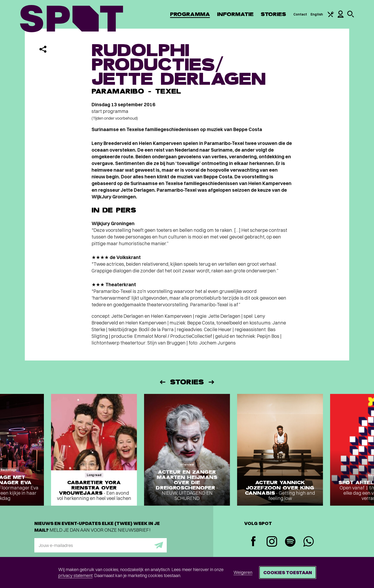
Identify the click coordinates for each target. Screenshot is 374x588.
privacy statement (75, 575)
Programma (190, 14)
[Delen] (43, 49)
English (317, 14)
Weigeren (243, 572)
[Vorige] (162, 382)
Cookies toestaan (288, 572)
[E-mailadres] (101, 545)
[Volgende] (212, 382)
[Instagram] (272, 542)
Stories (273, 14)
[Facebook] (253, 542)
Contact (300, 14)
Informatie (235, 14)
